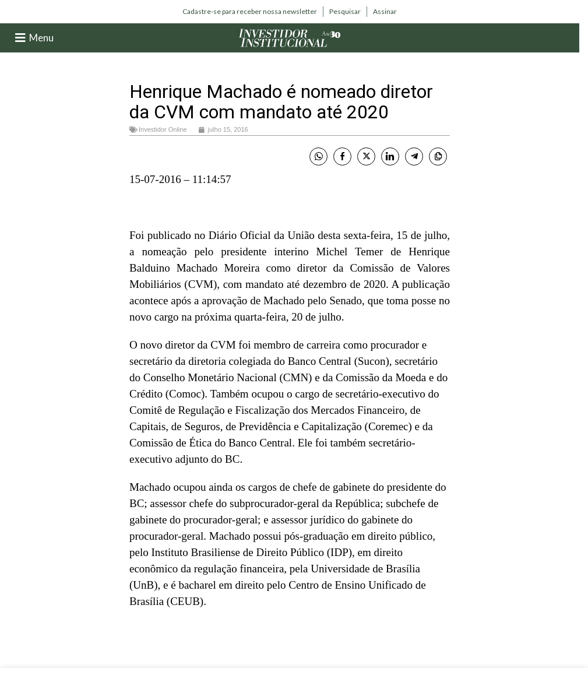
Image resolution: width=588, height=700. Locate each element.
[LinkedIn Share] (390, 156)
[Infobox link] (250, 12)
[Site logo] (290, 37)
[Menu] (20, 38)
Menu (41, 38)
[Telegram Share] (414, 156)
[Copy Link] (438, 156)
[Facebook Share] (342, 156)
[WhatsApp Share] (318, 156)
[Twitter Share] (366, 156)
